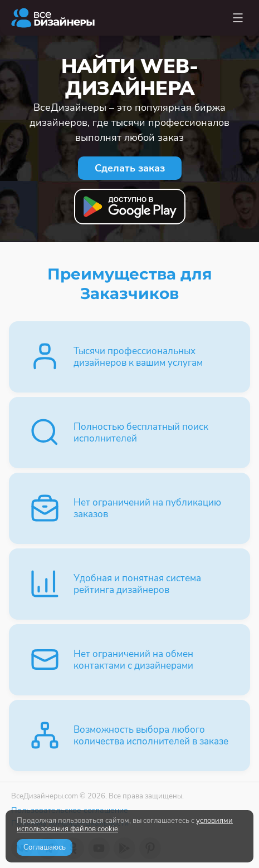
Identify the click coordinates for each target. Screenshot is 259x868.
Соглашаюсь (45, 847)
